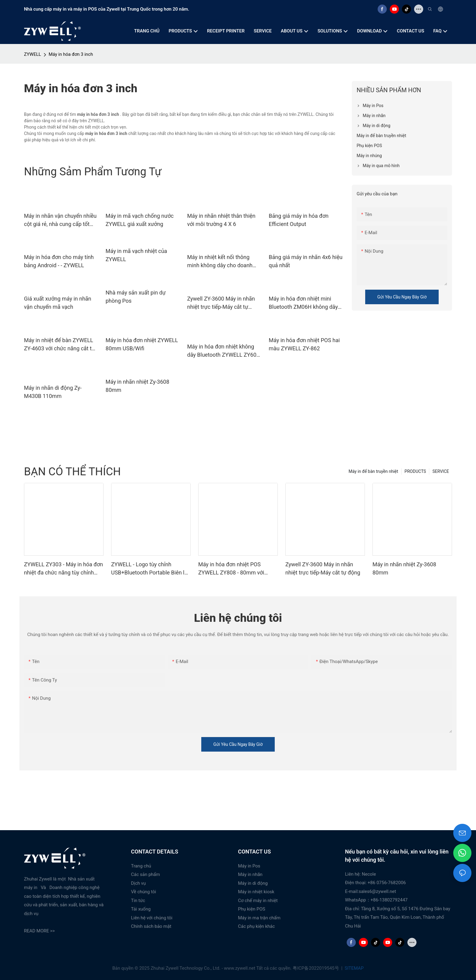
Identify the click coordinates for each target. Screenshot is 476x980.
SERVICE (441, 471)
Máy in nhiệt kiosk (256, 892)
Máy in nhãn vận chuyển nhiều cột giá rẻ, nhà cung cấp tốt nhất (60, 220)
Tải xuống (141, 909)
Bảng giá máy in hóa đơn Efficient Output (299, 220)
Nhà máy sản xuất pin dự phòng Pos (136, 297)
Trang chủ (141, 866)
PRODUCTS (415, 471)
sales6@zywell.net (377, 891)
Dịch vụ (139, 883)
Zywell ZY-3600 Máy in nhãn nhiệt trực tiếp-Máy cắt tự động (221, 303)
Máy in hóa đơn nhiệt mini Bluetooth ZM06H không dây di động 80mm (303, 303)
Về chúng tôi (144, 892)
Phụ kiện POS (252, 909)
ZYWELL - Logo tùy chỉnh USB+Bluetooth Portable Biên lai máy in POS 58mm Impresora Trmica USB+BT (150, 569)
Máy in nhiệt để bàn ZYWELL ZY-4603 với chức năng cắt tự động (59, 345)
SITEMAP (354, 968)
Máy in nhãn (250, 874)
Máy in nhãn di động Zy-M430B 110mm (53, 392)
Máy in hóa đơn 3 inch (71, 54)
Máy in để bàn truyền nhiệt (373, 471)
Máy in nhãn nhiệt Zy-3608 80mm (138, 386)
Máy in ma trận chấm (259, 918)
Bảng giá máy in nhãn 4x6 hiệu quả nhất (306, 261)
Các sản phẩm (146, 874)
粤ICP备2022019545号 (316, 968)
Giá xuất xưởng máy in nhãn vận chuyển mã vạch (58, 303)
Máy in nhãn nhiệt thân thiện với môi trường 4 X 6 (221, 220)
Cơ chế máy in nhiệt (258, 901)
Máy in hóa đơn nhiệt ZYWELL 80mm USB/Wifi (142, 344)
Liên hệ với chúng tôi (152, 918)
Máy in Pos (249, 866)
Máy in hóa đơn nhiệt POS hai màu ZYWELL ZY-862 (304, 344)
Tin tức (138, 901)
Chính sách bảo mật (151, 926)
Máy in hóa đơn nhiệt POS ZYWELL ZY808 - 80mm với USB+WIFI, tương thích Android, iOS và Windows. (236, 569)
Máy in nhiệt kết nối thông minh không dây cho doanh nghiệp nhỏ (220, 262)
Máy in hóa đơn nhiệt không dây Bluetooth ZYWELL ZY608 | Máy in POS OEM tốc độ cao (223, 351)
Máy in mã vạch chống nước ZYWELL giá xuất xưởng (140, 220)
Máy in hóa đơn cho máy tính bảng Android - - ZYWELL (59, 261)
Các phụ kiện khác (256, 926)
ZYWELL (32, 54)
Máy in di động (253, 883)
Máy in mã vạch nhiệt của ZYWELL (136, 255)
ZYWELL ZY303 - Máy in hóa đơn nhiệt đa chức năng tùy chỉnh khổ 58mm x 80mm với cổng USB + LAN (63, 569)
